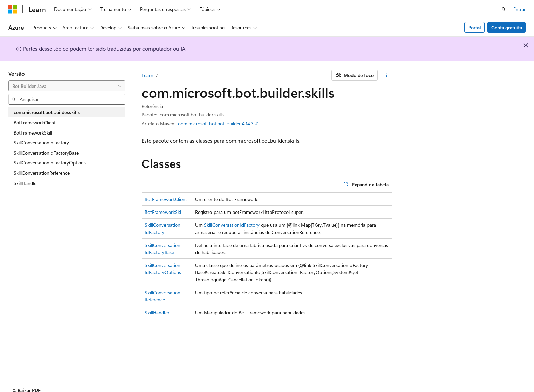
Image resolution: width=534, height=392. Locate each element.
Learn (147, 75)
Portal (475, 27)
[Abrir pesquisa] (504, 9)
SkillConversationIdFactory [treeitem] (41, 143)
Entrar (520, 9)
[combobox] (67, 86)
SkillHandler (157, 312)
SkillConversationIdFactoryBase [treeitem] (46, 153)
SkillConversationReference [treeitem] (42, 173)
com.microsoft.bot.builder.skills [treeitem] (47, 112)
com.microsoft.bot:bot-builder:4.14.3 (216, 123)
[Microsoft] (13, 9)
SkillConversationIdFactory (232, 225)
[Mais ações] (386, 75)
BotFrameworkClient (166, 199)
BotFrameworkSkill (164, 212)
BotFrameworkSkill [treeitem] (33, 133)
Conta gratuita (507, 27)
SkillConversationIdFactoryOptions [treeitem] (50, 163)
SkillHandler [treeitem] (26, 183)
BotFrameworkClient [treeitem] (35, 122)
